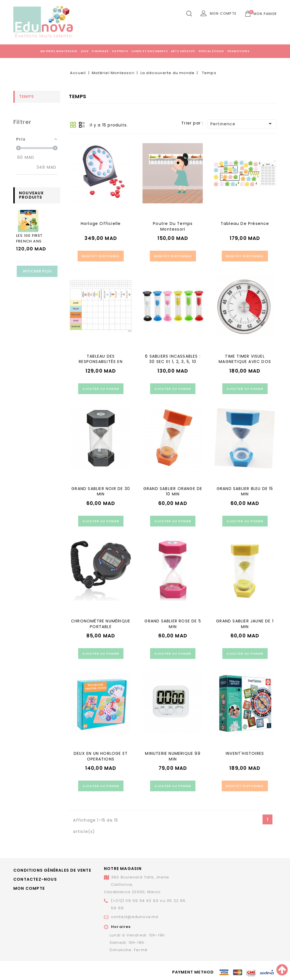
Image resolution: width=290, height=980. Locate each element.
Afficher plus (37, 271)
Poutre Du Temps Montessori (173, 226)
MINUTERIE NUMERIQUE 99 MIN (173, 756)
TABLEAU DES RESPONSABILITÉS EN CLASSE (101, 362)
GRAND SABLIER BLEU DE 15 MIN (245, 491)
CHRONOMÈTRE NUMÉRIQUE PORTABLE (101, 624)
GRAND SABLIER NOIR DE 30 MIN (101, 491)
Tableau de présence (245, 223)
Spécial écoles (211, 51)
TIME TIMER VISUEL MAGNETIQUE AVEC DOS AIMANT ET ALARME (245, 362)
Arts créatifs (183, 51)
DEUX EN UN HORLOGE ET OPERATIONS (101, 756)
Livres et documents (150, 51)
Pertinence (242, 124)
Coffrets (120, 51)
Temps (26, 96)
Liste (82, 125)
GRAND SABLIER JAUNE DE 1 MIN (245, 624)
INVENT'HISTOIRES (245, 753)
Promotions (238, 51)
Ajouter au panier (101, 389)
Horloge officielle (101, 223)
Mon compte (29, 888)
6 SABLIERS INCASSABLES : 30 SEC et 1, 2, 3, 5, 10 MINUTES (173, 362)
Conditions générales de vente (52, 870)
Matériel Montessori (59, 51)
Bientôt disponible (101, 256)
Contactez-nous (35, 879)
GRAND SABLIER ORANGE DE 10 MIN (173, 491)
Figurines (100, 51)
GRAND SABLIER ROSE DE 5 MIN (173, 624)
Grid (73, 125)
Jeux (85, 51)
